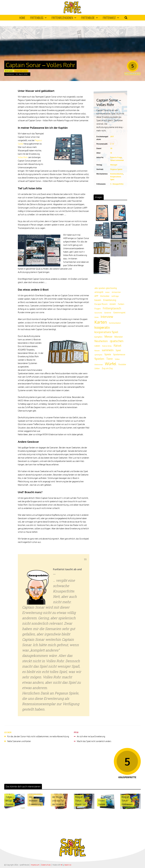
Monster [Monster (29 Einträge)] (119, 337)
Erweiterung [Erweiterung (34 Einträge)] (110, 300)
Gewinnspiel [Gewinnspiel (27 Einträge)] (119, 312)
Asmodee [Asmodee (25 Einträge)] (105, 296)
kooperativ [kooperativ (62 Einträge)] (102, 327)
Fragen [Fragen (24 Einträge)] (98, 308)
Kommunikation (117, 174)
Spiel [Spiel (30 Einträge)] (118, 350)
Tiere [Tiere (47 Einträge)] (110, 359)
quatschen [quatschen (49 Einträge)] (117, 341)
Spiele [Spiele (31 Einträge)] (108, 354)
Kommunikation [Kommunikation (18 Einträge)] (115, 323)
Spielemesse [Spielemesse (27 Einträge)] (119, 354)
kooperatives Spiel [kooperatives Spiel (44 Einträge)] (106, 332)
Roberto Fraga (116, 157)
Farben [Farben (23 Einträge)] (121, 304)
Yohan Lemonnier (117, 160)
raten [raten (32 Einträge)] (97, 346)
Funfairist (10, 74)
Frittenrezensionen (64, 18)
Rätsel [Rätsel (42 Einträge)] (117, 346)
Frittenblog (38, 18)
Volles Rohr (23, 157)
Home (22, 18)
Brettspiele (9, 71)
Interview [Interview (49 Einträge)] (107, 317)
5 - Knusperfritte (117, 184)
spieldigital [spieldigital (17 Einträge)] (98, 355)
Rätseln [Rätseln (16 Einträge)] (97, 351)
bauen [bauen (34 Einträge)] (98, 300)
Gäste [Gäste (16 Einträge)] (97, 317)
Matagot (114, 165)
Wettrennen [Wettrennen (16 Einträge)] (99, 365)
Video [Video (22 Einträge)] (117, 359)
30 (111, 148)
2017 (112, 137)
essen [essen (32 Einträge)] (113, 304)
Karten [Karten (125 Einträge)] (101, 322)
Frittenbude (89, 18)
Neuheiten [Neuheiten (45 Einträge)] (101, 341)
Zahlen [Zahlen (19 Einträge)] (97, 368)
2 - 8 (112, 144)
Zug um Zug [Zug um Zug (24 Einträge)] (107, 368)
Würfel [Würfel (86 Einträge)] (111, 364)
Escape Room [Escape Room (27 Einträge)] (101, 304)
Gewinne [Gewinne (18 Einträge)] (108, 313)
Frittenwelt (111, 18)
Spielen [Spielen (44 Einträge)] (99, 359)
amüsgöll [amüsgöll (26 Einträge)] (99, 292)
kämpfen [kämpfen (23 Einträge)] (98, 337)
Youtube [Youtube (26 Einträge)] (122, 364)
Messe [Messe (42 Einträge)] (108, 337)
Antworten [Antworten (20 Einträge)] (116, 292)
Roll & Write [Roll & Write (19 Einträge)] (107, 346)
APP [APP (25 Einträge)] (96, 296)
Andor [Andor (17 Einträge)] (107, 292)
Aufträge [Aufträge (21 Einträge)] (115, 296)
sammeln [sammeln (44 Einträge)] (108, 350)
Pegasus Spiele (116, 169)
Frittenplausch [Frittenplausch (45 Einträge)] (112, 308)
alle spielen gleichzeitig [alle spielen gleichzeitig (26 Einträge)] (106, 288)
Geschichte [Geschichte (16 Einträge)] (98, 313)
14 (111, 153)
